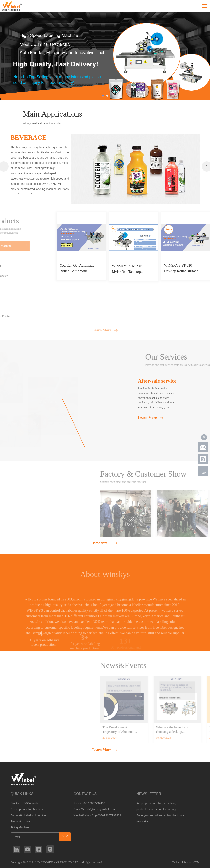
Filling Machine (20, 827)
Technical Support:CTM (186, 862)
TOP (203, 473)
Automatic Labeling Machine (28, 815)
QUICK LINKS (22, 794)
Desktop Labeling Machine (27, 809)
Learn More (102, 333)
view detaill (102, 543)
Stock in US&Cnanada (25, 803)
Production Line (20, 821)
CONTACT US (85, 794)
